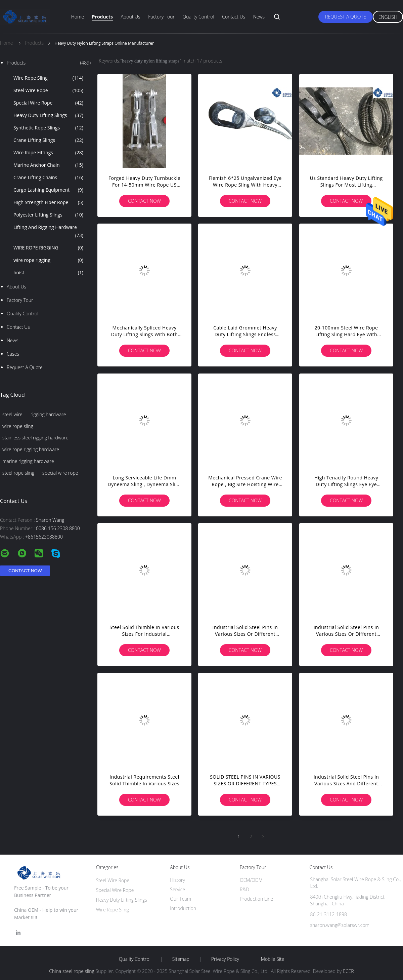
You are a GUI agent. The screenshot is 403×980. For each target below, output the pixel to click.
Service (177, 889)
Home (78, 17)
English (388, 17)
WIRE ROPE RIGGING (48, 248)
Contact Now (144, 201)
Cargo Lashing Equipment (48, 190)
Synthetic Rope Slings (48, 128)
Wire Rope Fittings (48, 153)
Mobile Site (273, 959)
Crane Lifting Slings (48, 140)
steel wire (12, 414)
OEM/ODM (251, 880)
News (259, 17)
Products (102, 17)
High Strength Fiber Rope (48, 202)
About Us (130, 17)
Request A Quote (346, 17)
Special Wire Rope (48, 103)
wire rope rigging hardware (31, 449)
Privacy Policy (225, 959)
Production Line (256, 899)
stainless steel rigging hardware (35, 438)
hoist (48, 273)
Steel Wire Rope (48, 90)
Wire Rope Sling (48, 78)
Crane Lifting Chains (48, 178)
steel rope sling (18, 473)
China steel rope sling (72, 971)
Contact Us (234, 17)
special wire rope (60, 473)
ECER (348, 971)
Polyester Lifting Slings (48, 215)
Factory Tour (161, 17)
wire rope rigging (48, 260)
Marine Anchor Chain (48, 165)
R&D (244, 889)
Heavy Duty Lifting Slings (48, 115)
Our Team (181, 899)
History (177, 880)
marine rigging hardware (28, 461)
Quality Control (198, 17)
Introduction (183, 908)
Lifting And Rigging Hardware (48, 232)
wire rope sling (18, 426)
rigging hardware (48, 414)
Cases (13, 354)
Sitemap (181, 959)
